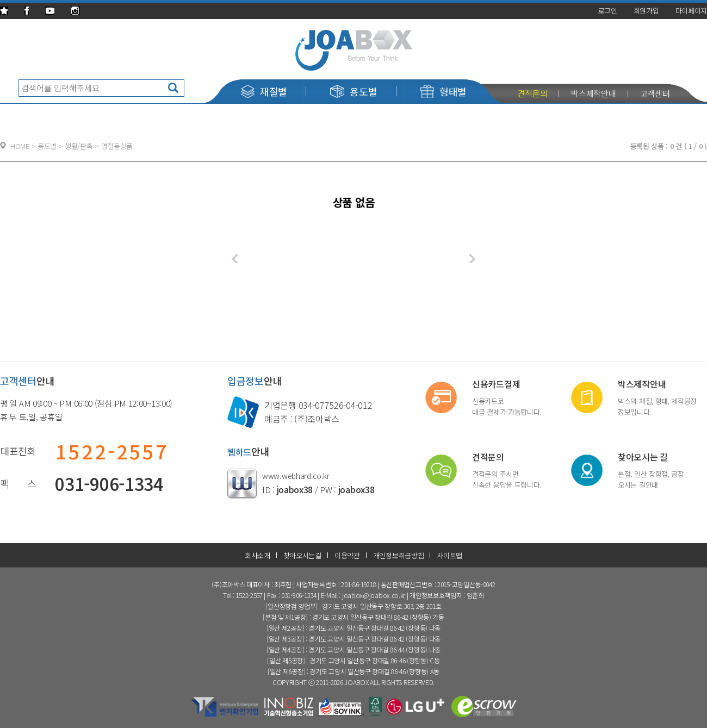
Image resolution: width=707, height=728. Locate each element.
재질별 (264, 91)
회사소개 (258, 555)
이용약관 (347, 555)
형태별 (444, 91)
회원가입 (646, 11)
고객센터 (655, 93)
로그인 (608, 11)
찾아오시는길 (302, 555)
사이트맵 (449, 555)
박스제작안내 (593, 93)
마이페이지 (692, 11)
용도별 (353, 91)
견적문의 (533, 93)
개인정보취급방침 (399, 555)
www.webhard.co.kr (296, 476)
